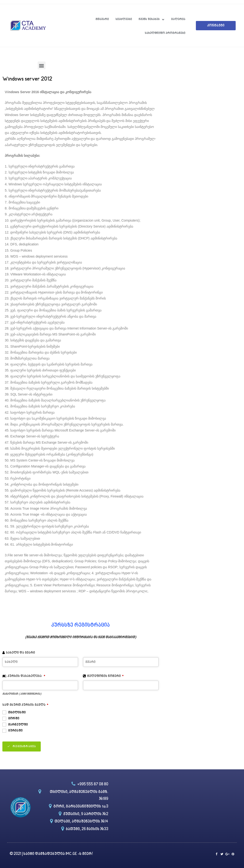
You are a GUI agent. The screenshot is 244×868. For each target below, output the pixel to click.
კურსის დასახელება (26, 676)
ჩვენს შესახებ (152, 19)
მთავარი (102, 19)
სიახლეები (124, 19)
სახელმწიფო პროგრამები (165, 33)
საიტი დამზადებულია (44, 854)
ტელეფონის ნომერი (105, 676)
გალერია (178, 19)
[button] (216, 26)
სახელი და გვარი (20, 653)
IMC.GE (72, 854)
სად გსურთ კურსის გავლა (25, 705)
